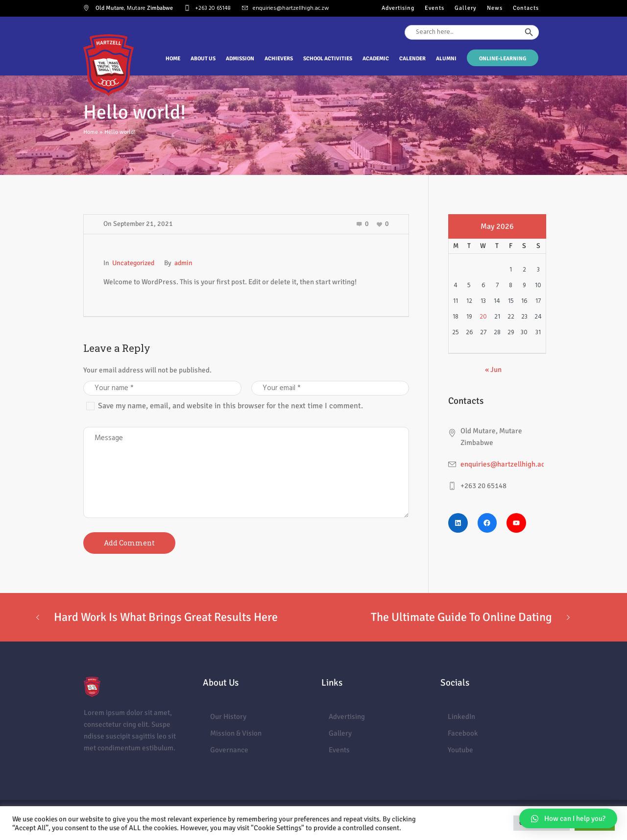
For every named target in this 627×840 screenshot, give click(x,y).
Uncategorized (133, 263)
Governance (229, 750)
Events (339, 750)
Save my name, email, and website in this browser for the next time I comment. (230, 406)
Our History (228, 716)
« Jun (493, 370)
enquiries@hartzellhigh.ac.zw (291, 8)
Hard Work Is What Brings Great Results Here (166, 617)
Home (91, 132)
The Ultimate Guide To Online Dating (461, 617)
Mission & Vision (236, 733)
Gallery (340, 733)
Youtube (460, 750)
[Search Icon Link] (539, 50)
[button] (568, 818)
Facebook (463, 733)
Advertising (347, 716)
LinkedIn (461, 716)
